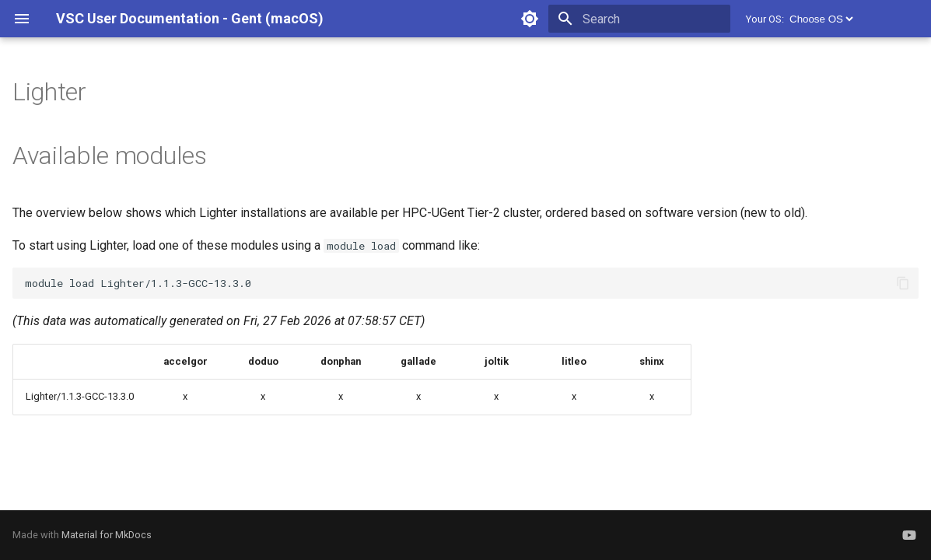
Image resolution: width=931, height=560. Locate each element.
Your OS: (765, 19)
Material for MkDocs (107, 535)
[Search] (639, 19)
